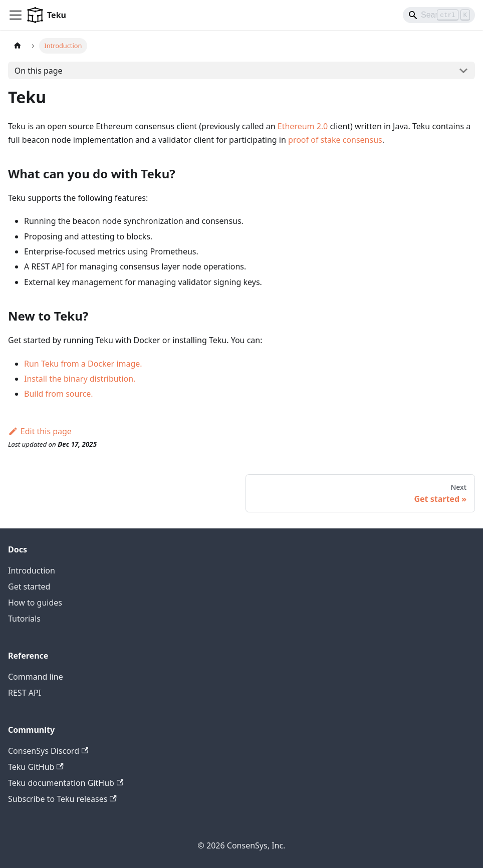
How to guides (35, 603)
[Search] (439, 15)
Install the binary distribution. (80, 379)
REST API (25, 693)
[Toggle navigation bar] (16, 15)
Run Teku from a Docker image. (83, 364)
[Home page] (18, 46)
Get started (29, 587)
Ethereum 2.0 (303, 126)
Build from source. (59, 394)
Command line (36, 677)
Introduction (32, 570)
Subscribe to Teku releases (62, 799)
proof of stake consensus (335, 140)
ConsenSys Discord (48, 751)
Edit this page (40, 431)
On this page (39, 71)
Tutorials (24, 619)
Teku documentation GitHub (66, 783)
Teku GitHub (36, 767)
